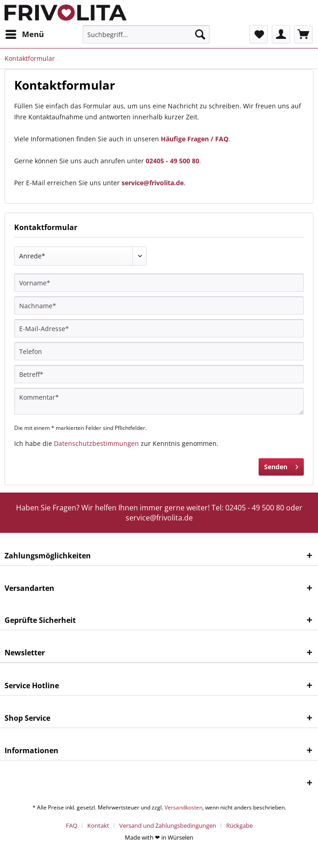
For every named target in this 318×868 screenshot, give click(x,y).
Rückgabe (239, 825)
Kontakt (98, 825)
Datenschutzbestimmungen (96, 443)
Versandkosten (183, 807)
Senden (281, 465)
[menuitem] (24, 34)
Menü (25, 33)
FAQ (72, 825)
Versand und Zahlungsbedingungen (168, 825)
